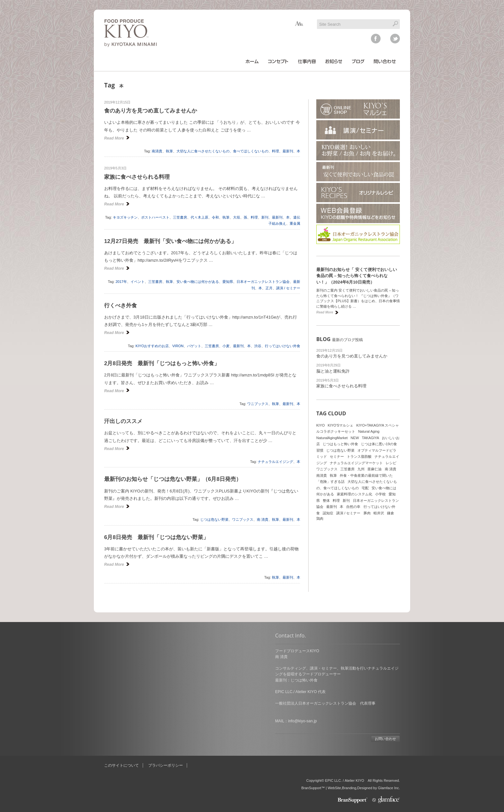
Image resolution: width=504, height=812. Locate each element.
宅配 (365, 488)
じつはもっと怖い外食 (340, 444)
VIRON (178, 346)
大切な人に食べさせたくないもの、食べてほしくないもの (222, 151)
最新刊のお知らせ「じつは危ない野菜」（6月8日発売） (173, 479)
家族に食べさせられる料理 (137, 177)
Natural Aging (369, 431)
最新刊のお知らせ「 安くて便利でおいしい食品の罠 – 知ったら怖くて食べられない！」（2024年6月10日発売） (357, 276)
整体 (326, 501)
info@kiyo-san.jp (131, 721)
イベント (138, 282)
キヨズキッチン (125, 217)
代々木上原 (199, 217)
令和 (215, 217)
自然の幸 (353, 507)
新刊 (265, 217)
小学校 (380, 494)
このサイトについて (122, 765)
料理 (275, 151)
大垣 (237, 217)
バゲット (194, 346)
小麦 (226, 346)
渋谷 (258, 346)
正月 (269, 288)
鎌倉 (391, 513)
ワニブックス (258, 404)
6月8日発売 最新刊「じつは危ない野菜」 (156, 537)
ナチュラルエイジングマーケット (356, 463)
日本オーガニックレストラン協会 (263, 282)
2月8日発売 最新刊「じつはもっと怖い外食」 (162, 363)
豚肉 (367, 513)
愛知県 (228, 282)
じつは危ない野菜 (214, 519)
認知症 (328, 513)
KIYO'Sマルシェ (341, 425)
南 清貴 (263, 519)
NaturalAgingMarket (332, 438)
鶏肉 (320, 519)
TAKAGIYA (371, 438)
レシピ (391, 463)
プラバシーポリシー (166, 765)
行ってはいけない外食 (283, 346)
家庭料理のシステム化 (355, 494)
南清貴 (157, 151)
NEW (355, 438)
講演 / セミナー (288, 288)
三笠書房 (180, 217)
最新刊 (288, 151)
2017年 (121, 282)
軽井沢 (379, 513)
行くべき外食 (121, 306)
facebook (376, 39)
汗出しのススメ (123, 421)
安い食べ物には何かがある (198, 282)
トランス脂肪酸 (359, 456)
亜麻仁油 (374, 469)
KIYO (320, 425)
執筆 (169, 151)
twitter (395, 39)
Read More (114, 138)
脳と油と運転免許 (333, 371)
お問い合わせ (214, 739)
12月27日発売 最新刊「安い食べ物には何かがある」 (170, 241)
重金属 (295, 223)
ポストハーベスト (155, 217)
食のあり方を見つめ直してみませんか (151, 111)
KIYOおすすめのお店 (152, 346)
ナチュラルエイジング (275, 462)
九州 (361, 469)
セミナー (337, 456)
